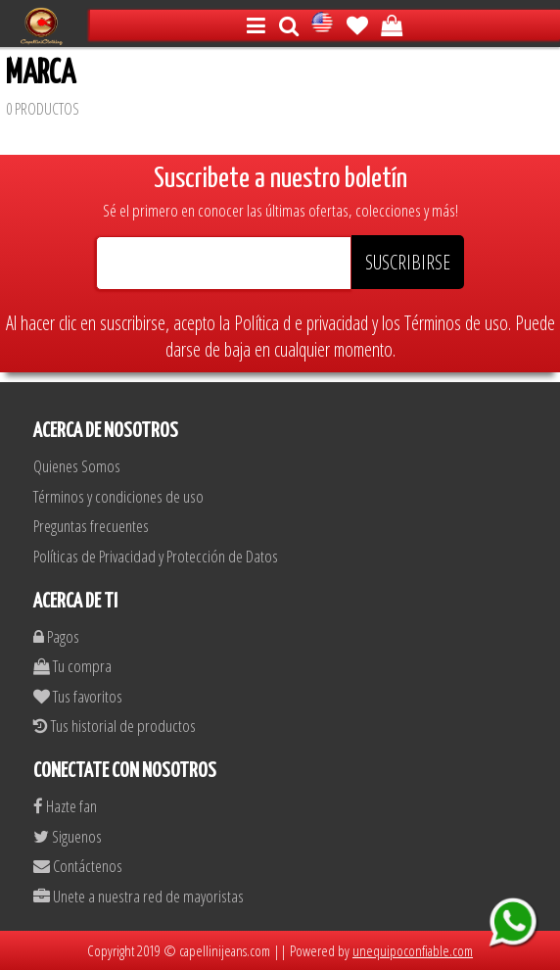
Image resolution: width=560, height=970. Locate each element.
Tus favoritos (78, 696)
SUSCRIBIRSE (408, 262)
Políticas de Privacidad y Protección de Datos (156, 556)
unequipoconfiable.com (413, 950)
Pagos (56, 636)
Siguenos (68, 836)
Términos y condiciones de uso (118, 496)
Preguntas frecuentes (91, 526)
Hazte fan (65, 806)
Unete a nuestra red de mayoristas (139, 896)
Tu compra (72, 666)
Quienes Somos (77, 466)
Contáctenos (78, 866)
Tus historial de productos (115, 726)
